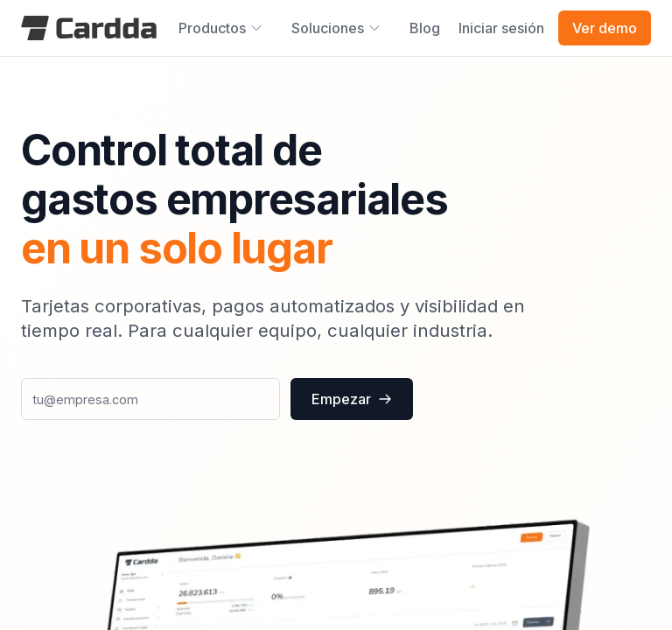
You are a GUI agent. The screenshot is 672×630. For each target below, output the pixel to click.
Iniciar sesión (501, 28)
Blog (425, 28)
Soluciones (336, 28)
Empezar (352, 399)
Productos (221, 28)
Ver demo (605, 28)
